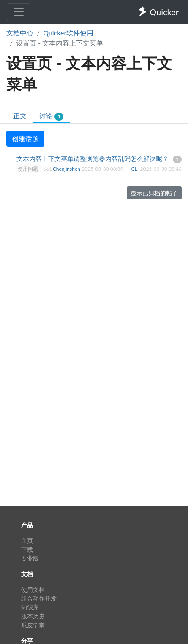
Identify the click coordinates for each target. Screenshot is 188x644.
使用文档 (33, 589)
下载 (27, 549)
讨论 (51, 116)
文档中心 (20, 33)
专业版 (30, 558)
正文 (20, 116)
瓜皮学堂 (33, 625)
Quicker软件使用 (68, 33)
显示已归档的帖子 (154, 193)
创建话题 (25, 138)
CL (135, 169)
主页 (27, 541)
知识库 (30, 607)
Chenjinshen (67, 169)
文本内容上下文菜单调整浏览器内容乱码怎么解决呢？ (93, 158)
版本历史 (33, 616)
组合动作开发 (39, 598)
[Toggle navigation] (19, 12)
